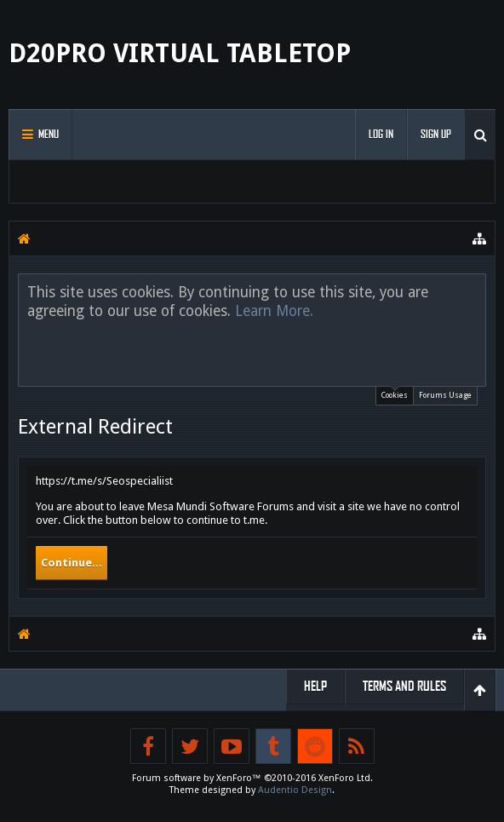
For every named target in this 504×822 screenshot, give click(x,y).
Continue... (72, 563)
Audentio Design (295, 790)
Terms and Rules (404, 686)
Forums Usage (445, 395)
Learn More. (274, 311)
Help (315, 686)
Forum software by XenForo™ (252, 778)
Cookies (395, 393)
